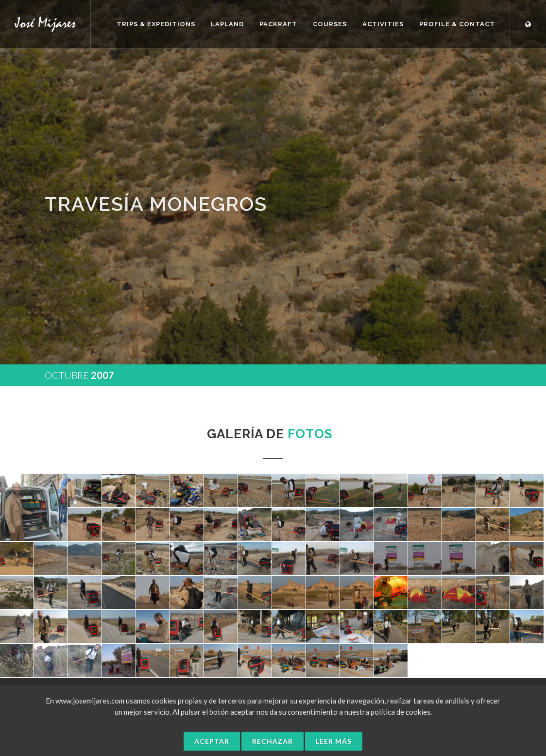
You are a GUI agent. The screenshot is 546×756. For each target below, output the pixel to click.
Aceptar (212, 741)
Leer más (334, 741)
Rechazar (273, 741)
